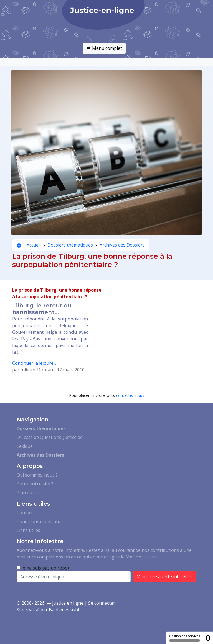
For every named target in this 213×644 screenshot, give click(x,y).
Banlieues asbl (64, 610)
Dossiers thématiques (70, 245)
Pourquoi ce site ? (35, 484)
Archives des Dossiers (122, 245)
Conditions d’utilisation (40, 521)
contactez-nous (130, 395)
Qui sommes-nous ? (37, 475)
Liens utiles (28, 530)
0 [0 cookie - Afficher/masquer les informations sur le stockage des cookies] (208, 638)
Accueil (29, 245)
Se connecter (102, 603)
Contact (25, 513)
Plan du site (29, 493)
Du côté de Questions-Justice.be (50, 437)
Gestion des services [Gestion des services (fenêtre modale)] (185, 638)
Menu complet (104, 48)
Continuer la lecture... (34, 363)
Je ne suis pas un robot (43, 568)
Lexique (25, 446)
